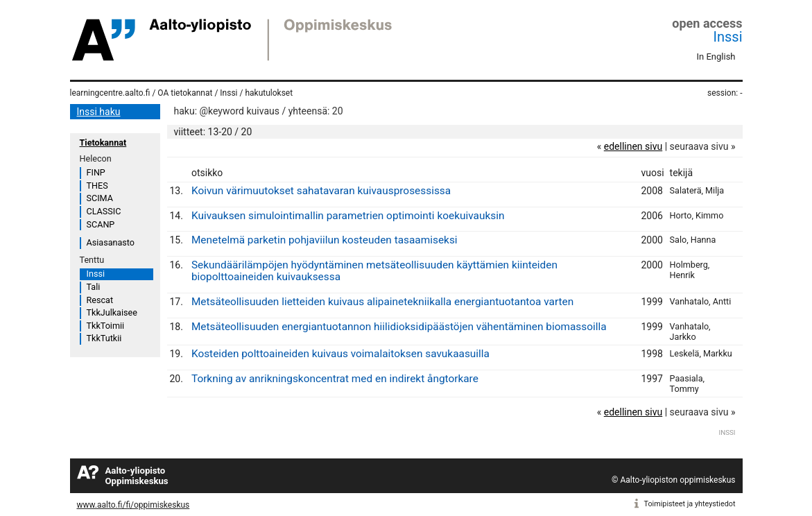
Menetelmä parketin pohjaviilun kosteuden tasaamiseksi (325, 240)
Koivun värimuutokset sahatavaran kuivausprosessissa (321, 191)
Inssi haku (99, 112)
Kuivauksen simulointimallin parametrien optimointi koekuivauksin (348, 216)
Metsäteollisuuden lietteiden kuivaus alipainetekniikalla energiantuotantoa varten (382, 302)
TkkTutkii (104, 338)
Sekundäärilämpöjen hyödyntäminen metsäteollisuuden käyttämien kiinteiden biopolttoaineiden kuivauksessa (374, 271)
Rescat (100, 300)
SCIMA (100, 198)
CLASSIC (104, 211)
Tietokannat (103, 143)
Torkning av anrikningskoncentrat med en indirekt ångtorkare (335, 379)
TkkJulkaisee (112, 312)
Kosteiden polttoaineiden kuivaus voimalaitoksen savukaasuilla (340, 354)
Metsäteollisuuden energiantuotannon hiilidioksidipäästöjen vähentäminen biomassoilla (399, 327)
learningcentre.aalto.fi (110, 93)
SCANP (101, 224)
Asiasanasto (111, 242)
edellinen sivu (633, 146)
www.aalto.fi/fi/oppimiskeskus (133, 505)
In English (716, 57)
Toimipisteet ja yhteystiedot (690, 504)
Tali (94, 287)
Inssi (728, 37)
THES (97, 186)
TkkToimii (106, 326)
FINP (96, 172)
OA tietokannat (185, 93)
